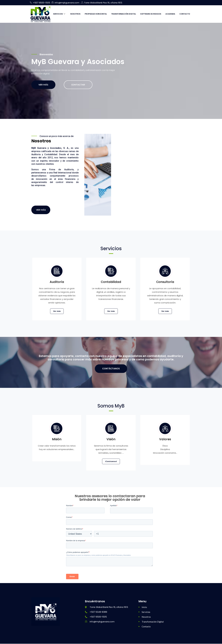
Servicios (59, 14)
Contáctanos (111, 369)
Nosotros (75, 14)
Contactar (78, 89)
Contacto (185, 14)
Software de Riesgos (151, 14)
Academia (170, 14)
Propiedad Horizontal (96, 14)
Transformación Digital (124, 14)
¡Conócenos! (111, 462)
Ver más (43, 89)
